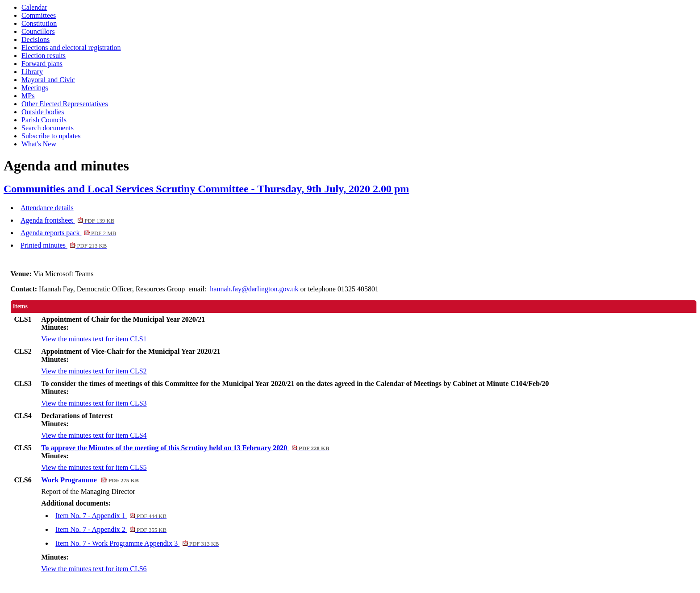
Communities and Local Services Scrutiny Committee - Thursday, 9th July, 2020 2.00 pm (206, 189)
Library (32, 72)
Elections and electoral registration (71, 48)
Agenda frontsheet (67, 220)
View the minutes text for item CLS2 (94, 371)
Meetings (35, 88)
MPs (28, 96)
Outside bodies (43, 112)
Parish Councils (44, 120)
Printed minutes (64, 245)
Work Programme (90, 480)
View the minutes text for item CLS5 (94, 467)
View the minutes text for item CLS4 (94, 435)
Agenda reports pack (68, 233)
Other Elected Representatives (65, 104)
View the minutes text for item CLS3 (94, 403)
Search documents (48, 128)
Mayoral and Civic (48, 80)
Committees (39, 15)
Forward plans (42, 64)
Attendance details (47, 208)
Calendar (34, 7)
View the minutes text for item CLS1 (94, 339)
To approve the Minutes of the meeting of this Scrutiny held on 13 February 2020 (185, 448)
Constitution (39, 23)
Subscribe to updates (51, 136)
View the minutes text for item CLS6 (94, 569)
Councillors (38, 31)
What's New (39, 144)
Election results (44, 56)
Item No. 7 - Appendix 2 (111, 529)
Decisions (35, 39)
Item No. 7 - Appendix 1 (111, 516)
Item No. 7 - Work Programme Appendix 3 (137, 543)
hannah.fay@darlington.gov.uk (254, 289)
